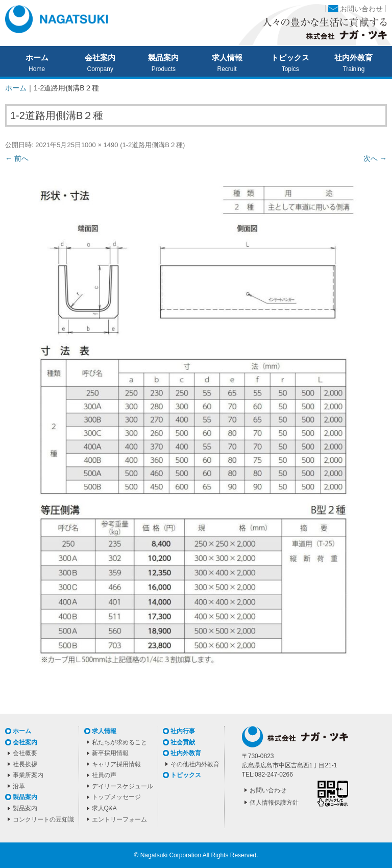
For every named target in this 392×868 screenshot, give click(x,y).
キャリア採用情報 (116, 764)
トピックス (290, 58)
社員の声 (104, 775)
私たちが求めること (119, 742)
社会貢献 (183, 742)
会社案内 (100, 58)
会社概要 (25, 753)
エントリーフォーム (119, 819)
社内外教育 (353, 58)
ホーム (37, 58)
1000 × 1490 (100, 145)
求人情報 (227, 58)
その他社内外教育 (195, 764)
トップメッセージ (116, 797)
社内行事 (183, 731)
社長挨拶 (25, 764)
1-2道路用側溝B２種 (152, 145)
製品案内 (163, 58)
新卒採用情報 (110, 753)
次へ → (375, 158)
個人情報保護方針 (274, 803)
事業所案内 (28, 775)
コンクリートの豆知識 (43, 819)
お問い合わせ (361, 9)
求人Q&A (104, 808)
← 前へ (17, 158)
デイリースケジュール (122, 786)
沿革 (19, 786)
